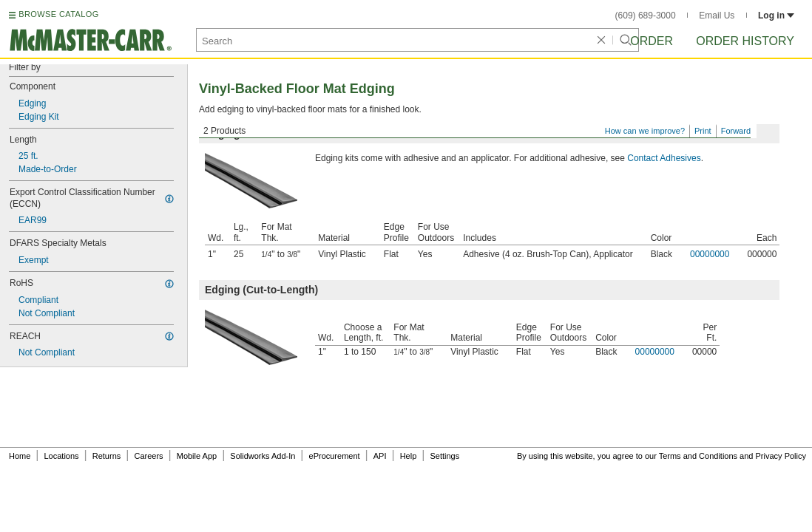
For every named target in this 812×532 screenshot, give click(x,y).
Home (20, 456)
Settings (444, 456)
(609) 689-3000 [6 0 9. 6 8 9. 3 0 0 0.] (646, 16)
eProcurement (335, 456)
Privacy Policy (781, 456)
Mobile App (197, 456)
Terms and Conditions (698, 456)
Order (652, 41)
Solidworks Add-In (263, 456)
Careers (148, 456)
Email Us (717, 16)
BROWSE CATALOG (58, 14)
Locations (62, 456)
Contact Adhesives (664, 158)
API (380, 456)
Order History (745, 41)
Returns (107, 456)
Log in (776, 16)
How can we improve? (645, 131)
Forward (736, 131)
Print (703, 131)
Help (409, 456)
